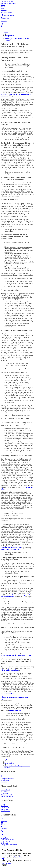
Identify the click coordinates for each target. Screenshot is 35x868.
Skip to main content (7, 2)
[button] (17, 10)
